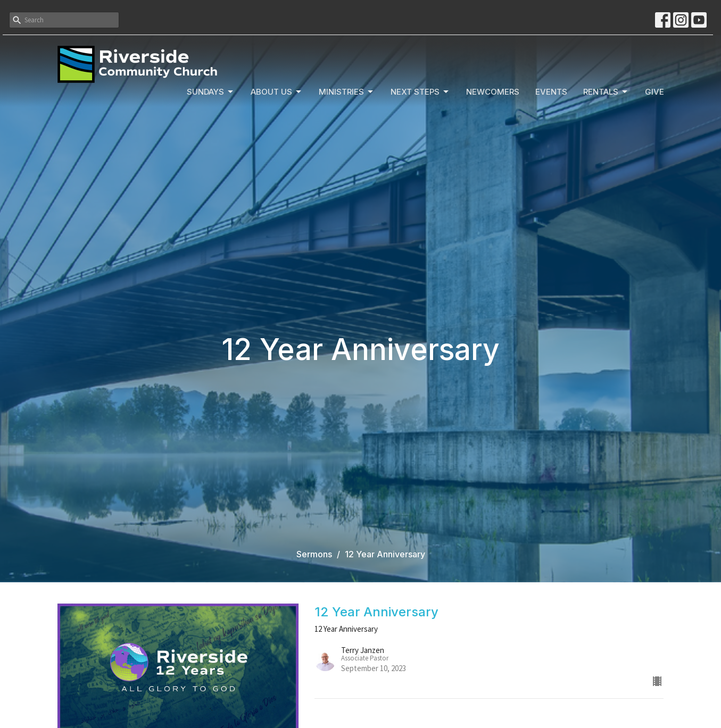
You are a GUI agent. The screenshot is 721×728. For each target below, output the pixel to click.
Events (551, 92)
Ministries (347, 92)
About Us (277, 92)
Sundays (211, 92)
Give (654, 92)
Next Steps (420, 92)
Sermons (314, 554)
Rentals (606, 92)
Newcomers (493, 92)
